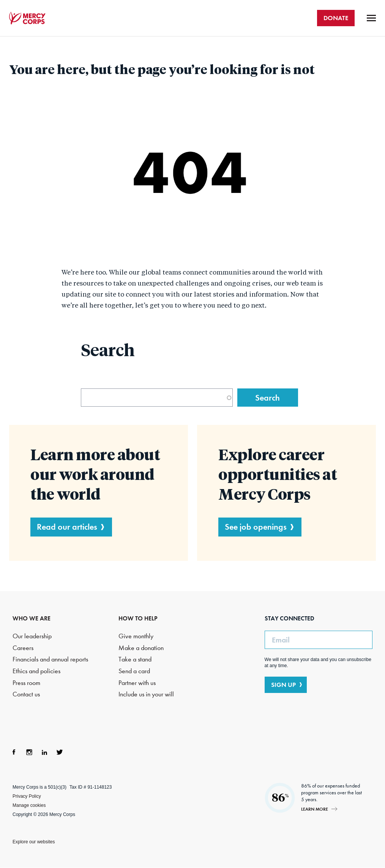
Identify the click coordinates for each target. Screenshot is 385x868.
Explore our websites (34, 842)
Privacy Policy (27, 796)
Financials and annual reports (50, 659)
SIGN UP (283, 685)
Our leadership (32, 636)
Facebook (14, 752)
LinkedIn (44, 752)
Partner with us (137, 683)
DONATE (336, 18)
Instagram (29, 752)
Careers (23, 648)
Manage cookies (29, 805)
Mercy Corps (27, 18)
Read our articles (67, 527)
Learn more (315, 809)
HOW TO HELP (138, 618)
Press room (26, 683)
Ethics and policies (36, 671)
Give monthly (136, 636)
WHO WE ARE (32, 618)
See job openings (256, 527)
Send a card (134, 671)
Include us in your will (146, 694)
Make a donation (141, 648)
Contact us (26, 694)
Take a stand (135, 659)
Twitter (60, 752)
